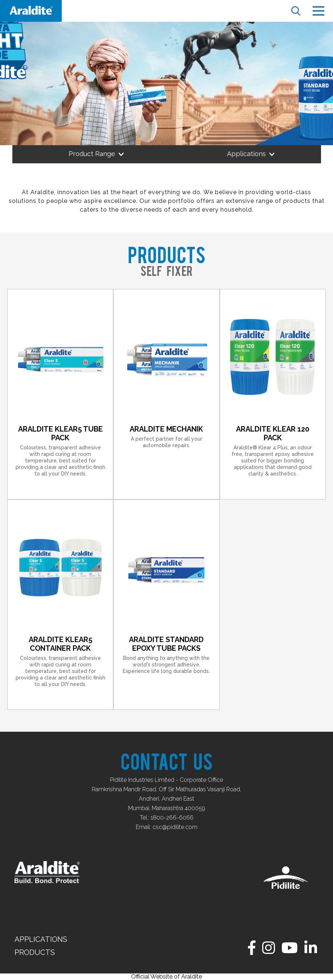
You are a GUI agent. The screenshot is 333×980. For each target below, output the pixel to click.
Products (35, 952)
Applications (41, 939)
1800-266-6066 (172, 818)
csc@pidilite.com (175, 827)
